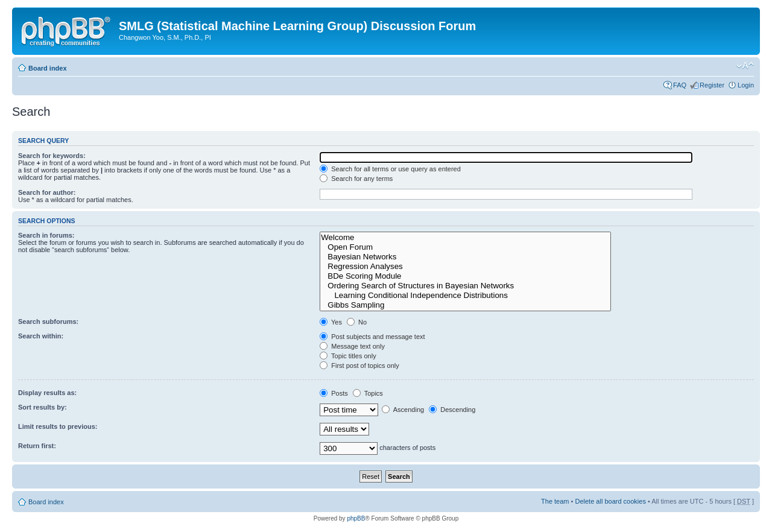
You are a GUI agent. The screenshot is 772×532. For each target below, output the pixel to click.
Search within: (41, 336)
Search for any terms (356, 179)
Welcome (465, 238)
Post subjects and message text (372, 337)
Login (746, 85)
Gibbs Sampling (465, 305)
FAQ (680, 85)
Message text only (352, 346)
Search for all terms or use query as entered (390, 169)
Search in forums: (46, 235)
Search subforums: (48, 321)
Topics (368, 393)
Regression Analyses (465, 267)
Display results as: (47, 393)
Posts (334, 393)
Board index (48, 68)
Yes (331, 322)
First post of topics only (359, 366)
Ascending (403, 410)
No (357, 322)
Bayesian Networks (465, 257)
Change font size (745, 66)
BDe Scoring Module (465, 276)
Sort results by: (43, 407)
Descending (452, 410)
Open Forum (465, 247)
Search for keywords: (52, 156)
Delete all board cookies (610, 501)
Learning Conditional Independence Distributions (465, 296)
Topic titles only (348, 356)
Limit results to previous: (58, 426)
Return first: (37, 446)
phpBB (356, 518)
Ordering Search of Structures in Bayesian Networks (465, 286)
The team (555, 501)
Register (712, 85)
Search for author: (47, 192)
